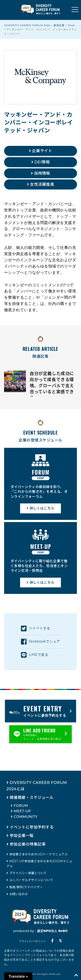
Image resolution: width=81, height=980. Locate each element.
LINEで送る (35, 655)
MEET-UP (22, 811)
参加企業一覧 (22, 836)
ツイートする (36, 629)
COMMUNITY (26, 817)
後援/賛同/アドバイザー (26, 887)
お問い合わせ (19, 894)
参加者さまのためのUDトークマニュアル (39, 854)
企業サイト (42, 151)
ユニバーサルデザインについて (31, 880)
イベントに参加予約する (32, 827)
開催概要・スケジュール (32, 798)
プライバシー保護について (28, 873)
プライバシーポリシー (32, 941)
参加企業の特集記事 (28, 844)
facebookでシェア (40, 642)
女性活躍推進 (42, 184)
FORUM (21, 806)
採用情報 (42, 173)
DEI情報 (42, 162)
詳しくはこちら (42, 508)
